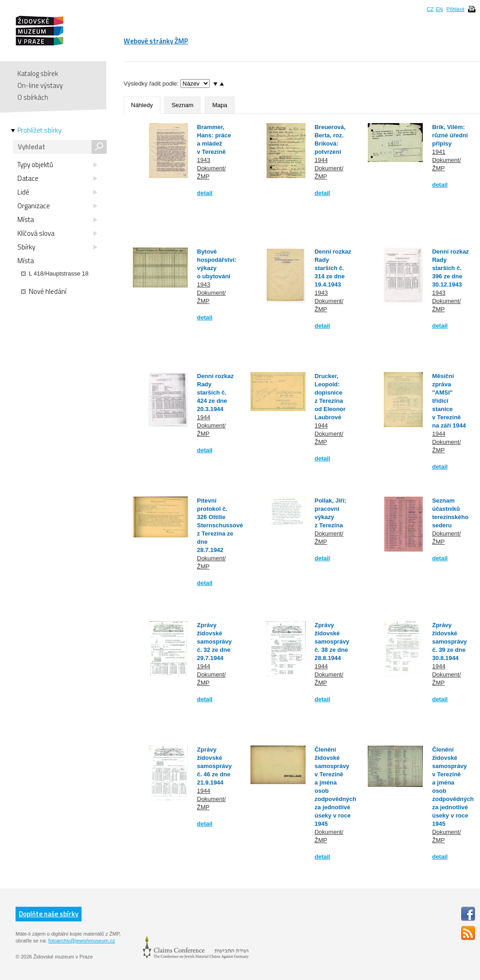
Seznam (183, 105)
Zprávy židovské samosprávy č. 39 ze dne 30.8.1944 (449, 642)
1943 (204, 160)
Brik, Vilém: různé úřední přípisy (450, 135)
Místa (57, 220)
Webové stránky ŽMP (156, 41)
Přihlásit (455, 9)
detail (205, 193)
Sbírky (57, 247)
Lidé (57, 192)
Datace (57, 179)
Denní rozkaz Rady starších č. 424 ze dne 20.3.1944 (215, 393)
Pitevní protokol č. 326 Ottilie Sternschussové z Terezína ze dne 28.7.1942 (220, 525)
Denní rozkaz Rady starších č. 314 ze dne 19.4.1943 (333, 268)
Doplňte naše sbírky (49, 914)
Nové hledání (44, 292)
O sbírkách (33, 97)
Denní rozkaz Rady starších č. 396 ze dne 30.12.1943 (450, 268)
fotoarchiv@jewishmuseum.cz (82, 941)
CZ (430, 9)
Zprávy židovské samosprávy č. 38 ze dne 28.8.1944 (332, 642)
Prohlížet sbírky (39, 130)
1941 (439, 152)
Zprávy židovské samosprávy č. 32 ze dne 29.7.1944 (214, 642)
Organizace (57, 206)
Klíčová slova (57, 233)
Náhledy (142, 105)
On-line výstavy (40, 85)
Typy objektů (57, 165)
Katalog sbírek (38, 73)
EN (439, 9)
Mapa (220, 105)
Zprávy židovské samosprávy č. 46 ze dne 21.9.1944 (214, 766)
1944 (321, 160)
